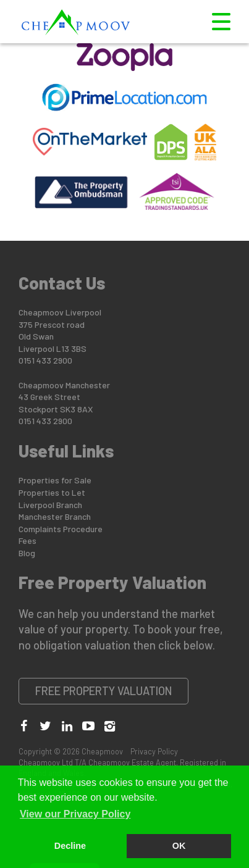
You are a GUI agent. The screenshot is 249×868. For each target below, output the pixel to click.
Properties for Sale (55, 480)
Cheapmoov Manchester (64, 385)
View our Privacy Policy (75, 814)
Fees (27, 540)
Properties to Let (52, 492)
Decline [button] (70, 846)
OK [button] (179, 846)
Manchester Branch (55, 516)
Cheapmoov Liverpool (60, 312)
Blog (27, 553)
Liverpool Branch (50, 505)
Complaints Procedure (61, 529)
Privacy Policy (154, 751)
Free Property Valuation (104, 691)
